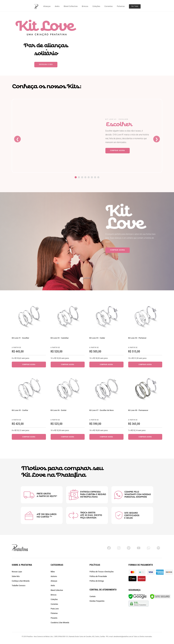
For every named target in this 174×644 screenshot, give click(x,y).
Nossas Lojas (17, 572)
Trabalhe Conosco (19, 585)
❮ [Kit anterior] (18, 139)
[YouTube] (139, 548)
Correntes (109, 6)
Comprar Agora (118, 150)
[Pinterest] (129, 548)
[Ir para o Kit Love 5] (89, 177)
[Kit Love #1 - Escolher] (56, 136)
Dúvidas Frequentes (97, 601)
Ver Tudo (135, 6)
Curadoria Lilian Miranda (60, 623)
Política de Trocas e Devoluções (102, 572)
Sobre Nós (16, 576)
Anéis (57, 6)
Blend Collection (71, 6)
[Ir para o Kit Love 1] (76, 177)
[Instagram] (119, 548)
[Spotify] (158, 548)
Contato (93, 596)
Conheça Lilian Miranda (21, 581)
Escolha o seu (46, 64)
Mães (53, 572)
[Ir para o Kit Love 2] (79, 177)
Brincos (85, 6)
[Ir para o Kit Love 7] (95, 177)
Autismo (54, 576)
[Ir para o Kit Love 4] (85, 177)
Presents (54, 618)
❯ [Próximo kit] (157, 139)
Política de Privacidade (98, 576)
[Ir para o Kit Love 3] (82, 177)
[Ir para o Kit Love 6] (92, 177)
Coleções (96, 6)
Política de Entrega (97, 581)
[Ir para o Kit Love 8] (98, 177)
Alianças (47, 6)
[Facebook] (109, 548)
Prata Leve (55, 609)
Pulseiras (121, 6)
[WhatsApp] (149, 548)
